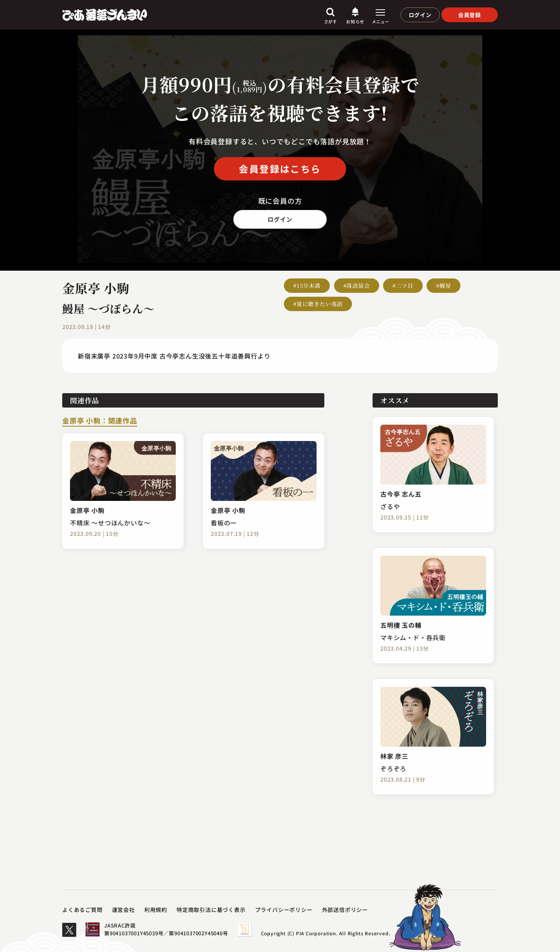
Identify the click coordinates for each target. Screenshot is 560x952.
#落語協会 (357, 285)
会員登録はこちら (280, 169)
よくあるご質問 (82, 910)
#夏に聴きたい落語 (318, 304)
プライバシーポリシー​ (284, 910)
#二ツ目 (403, 285)
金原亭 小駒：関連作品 (100, 421)
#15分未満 (307, 285)
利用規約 (156, 910)
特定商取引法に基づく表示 (211, 910)
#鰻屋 (443, 285)
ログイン (420, 15)
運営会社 (123, 910)
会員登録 (470, 15)
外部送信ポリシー (345, 910)
